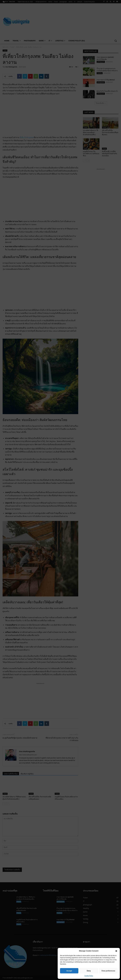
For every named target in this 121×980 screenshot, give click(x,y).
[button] (116, 951)
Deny (89, 971)
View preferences (108, 971)
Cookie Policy (89, 976)
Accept (69, 971)
